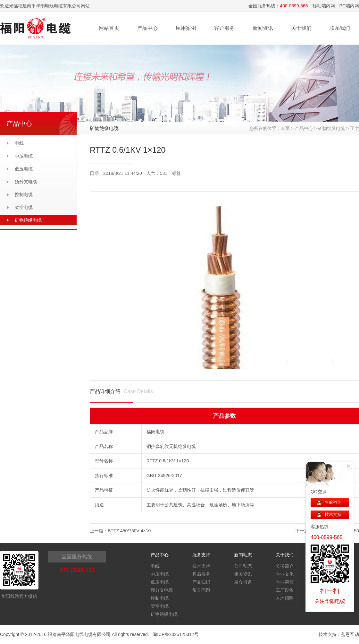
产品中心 (147, 28)
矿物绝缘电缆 (28, 220)
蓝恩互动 (350, 634)
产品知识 (201, 582)
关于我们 (301, 28)
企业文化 (285, 574)
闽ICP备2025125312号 (175, 634)
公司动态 (243, 566)
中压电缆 (24, 156)
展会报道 (243, 582)
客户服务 (224, 28)
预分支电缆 (26, 182)
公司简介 (285, 566)
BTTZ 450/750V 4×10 (129, 531)
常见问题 (201, 590)
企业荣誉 (285, 582)
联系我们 (340, 28)
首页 (285, 128)
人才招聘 (285, 598)
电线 (19, 143)
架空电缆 (24, 207)
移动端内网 (324, 6)
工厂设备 (285, 590)
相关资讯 (243, 574)
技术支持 (201, 566)
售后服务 (201, 574)
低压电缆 (24, 169)
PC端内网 (349, 6)
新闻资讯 (263, 28)
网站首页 (109, 28)
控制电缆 (24, 194)
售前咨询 (333, 502)
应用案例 (186, 28)
